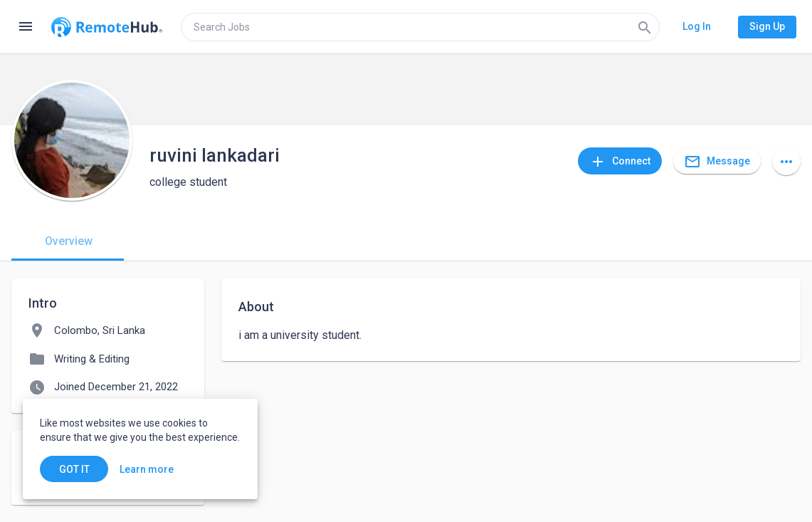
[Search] (645, 27)
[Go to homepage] (107, 27)
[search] (420, 27)
